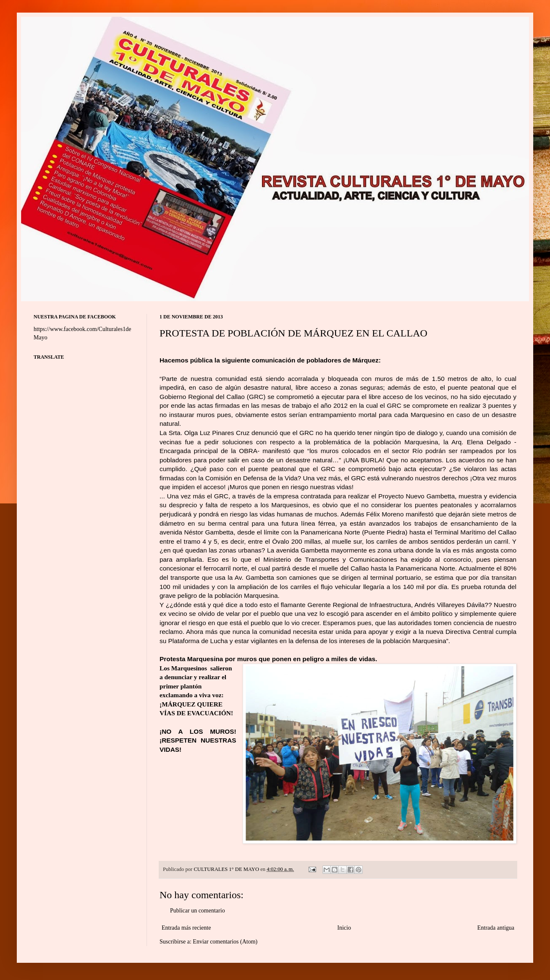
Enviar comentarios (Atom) (225, 942)
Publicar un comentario (198, 911)
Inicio (344, 928)
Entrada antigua (496, 928)
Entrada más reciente (186, 928)
